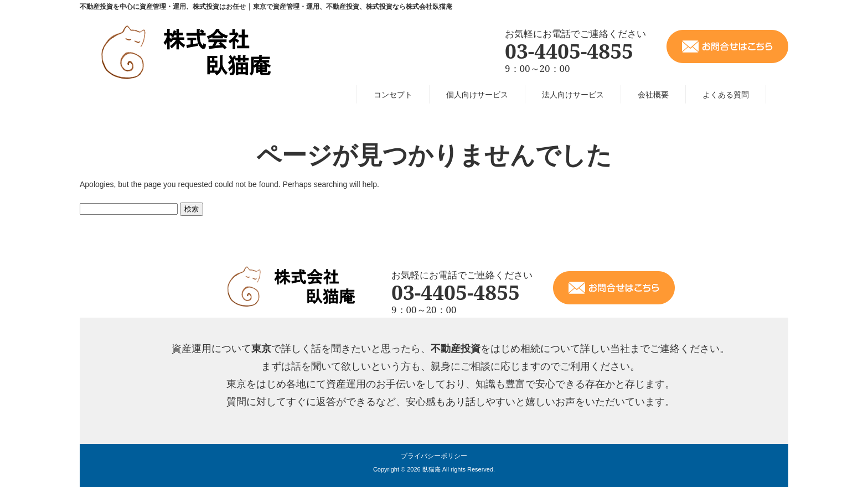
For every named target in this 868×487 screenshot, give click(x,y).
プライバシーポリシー (434, 456)
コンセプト (393, 95)
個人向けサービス (477, 95)
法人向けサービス (573, 95)
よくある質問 (726, 95)
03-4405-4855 (569, 51)
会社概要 (653, 95)
